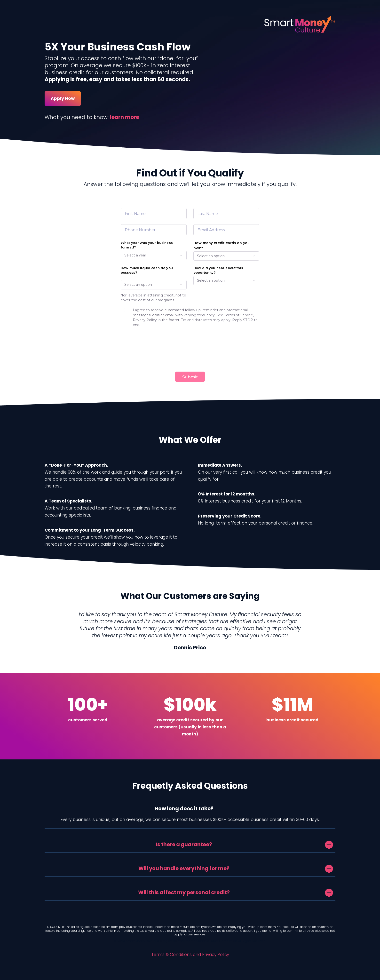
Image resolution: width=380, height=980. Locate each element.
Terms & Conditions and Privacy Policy (190, 955)
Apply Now (63, 98)
